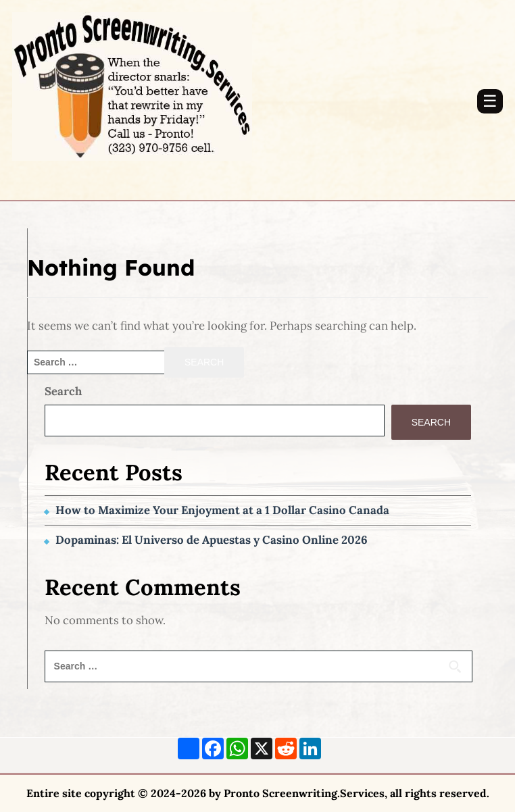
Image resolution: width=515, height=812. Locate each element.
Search (63, 391)
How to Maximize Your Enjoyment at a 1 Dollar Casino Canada (222, 510)
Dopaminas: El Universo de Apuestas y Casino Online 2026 (212, 540)
